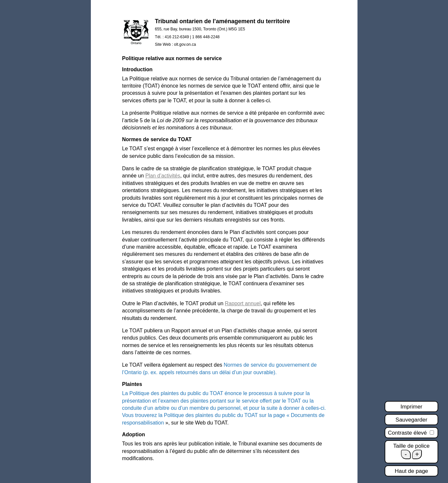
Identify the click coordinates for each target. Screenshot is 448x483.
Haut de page (411, 471)
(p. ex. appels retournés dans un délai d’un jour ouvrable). (209, 372)
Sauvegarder (411, 420)
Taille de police (411, 446)
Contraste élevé (411, 433)
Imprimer (411, 407)
